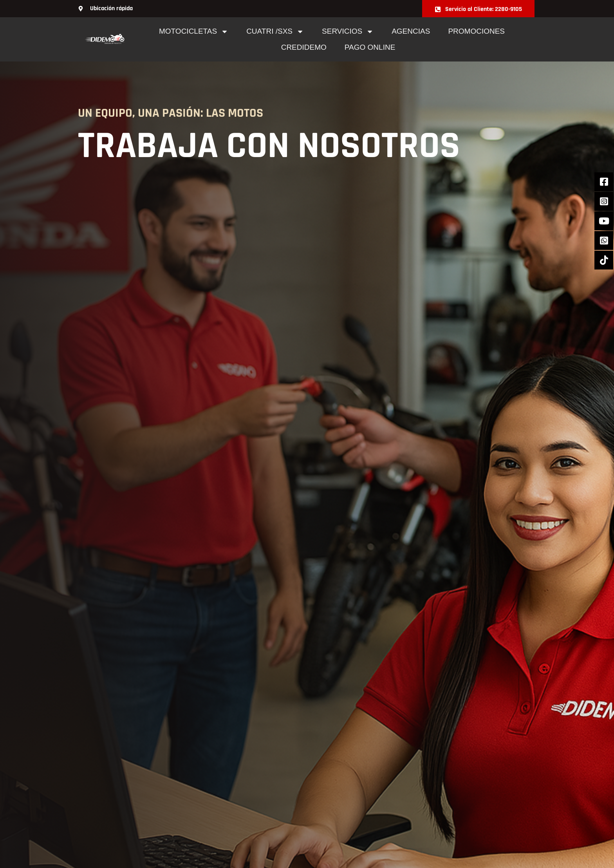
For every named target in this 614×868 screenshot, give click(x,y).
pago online (370, 47)
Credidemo (304, 47)
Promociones (476, 31)
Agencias (411, 31)
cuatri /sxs (275, 32)
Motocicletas (194, 32)
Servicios (348, 32)
